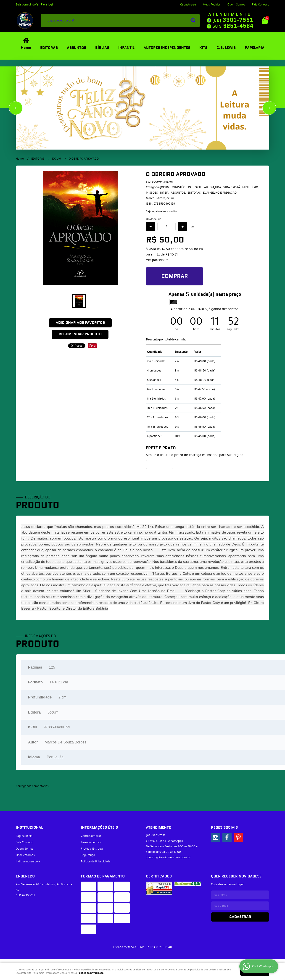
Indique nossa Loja (28, 861)
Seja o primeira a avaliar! (162, 211)
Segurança (88, 855)
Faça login (48, 5)
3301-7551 (233, 20)
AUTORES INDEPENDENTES (167, 48)
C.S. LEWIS (226, 48)
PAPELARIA (255, 48)
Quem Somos (236, 5)
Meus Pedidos (212, 5)
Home (26, 48)
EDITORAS (49, 48)
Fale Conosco (261, 5)
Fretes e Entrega (92, 849)
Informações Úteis (99, 828)
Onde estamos (25, 855)
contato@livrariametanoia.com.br (168, 857)
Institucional (29, 828)
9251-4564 (233, 26)
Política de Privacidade (96, 861)
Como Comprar (91, 836)
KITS (203, 48)
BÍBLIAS (102, 48)
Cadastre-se (188, 5)
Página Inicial (24, 836)
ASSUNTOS (77, 48)
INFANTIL (126, 48)
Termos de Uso (91, 842)
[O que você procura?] (193, 21)
